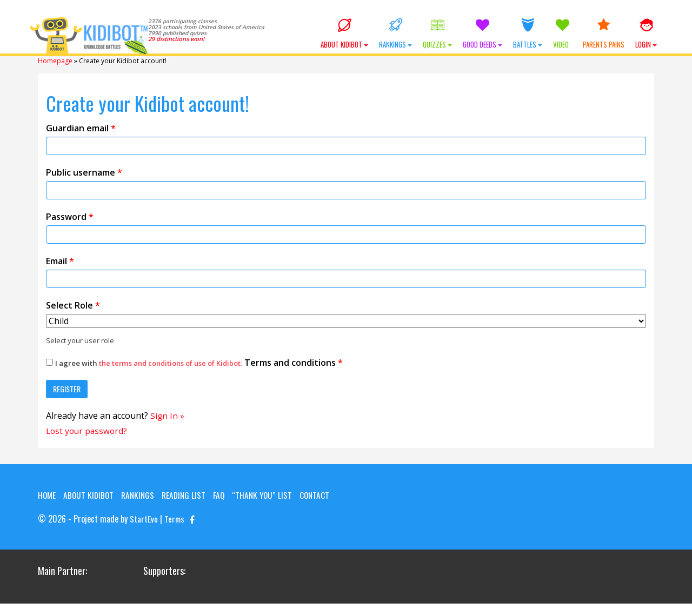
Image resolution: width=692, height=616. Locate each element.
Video (563, 34)
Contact (53, 507)
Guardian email (81, 127)
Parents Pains (604, 34)
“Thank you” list (269, 494)
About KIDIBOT (344, 34)
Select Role (73, 304)
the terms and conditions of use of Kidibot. (174, 362)
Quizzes (437, 34)
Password (70, 216)
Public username (84, 171)
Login (646, 34)
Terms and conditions (197, 361)
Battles (528, 34)
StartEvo (144, 531)
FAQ (225, 494)
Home (47, 494)
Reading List (189, 494)
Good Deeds (483, 34)
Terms (175, 531)
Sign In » (168, 414)
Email (60, 260)
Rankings (395, 34)
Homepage (55, 60)
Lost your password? (88, 430)
